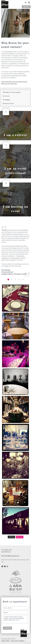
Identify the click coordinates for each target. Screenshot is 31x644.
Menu (26, 7)
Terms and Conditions (18, 641)
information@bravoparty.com (10, 556)
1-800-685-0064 (6, 550)
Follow (20, 537)
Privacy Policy (5, 641)
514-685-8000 (6, 552)
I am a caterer (15, 135)
